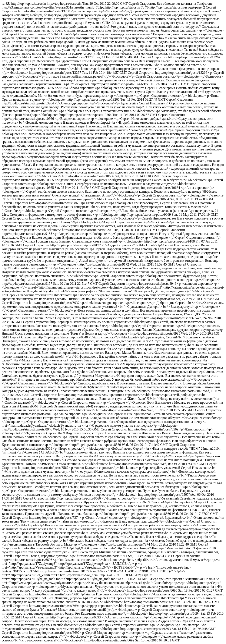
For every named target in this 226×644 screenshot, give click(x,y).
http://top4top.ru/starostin (113, 322)
